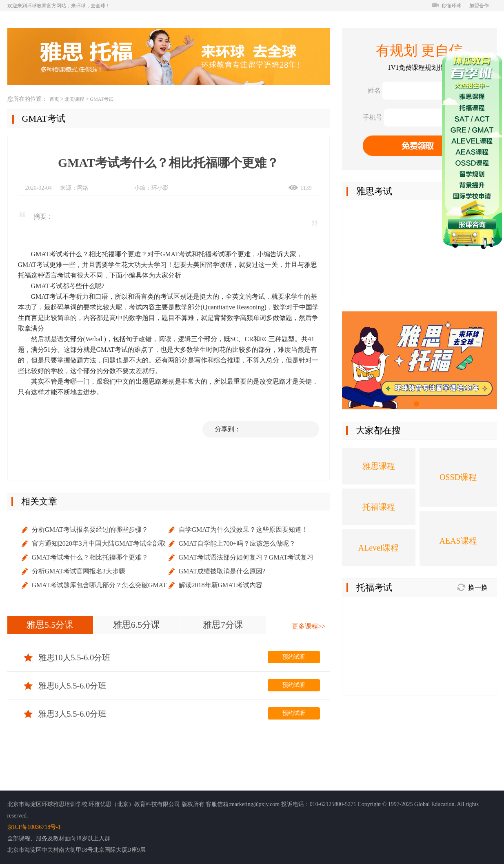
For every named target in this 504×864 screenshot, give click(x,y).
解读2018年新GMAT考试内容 (221, 585)
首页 (54, 99)
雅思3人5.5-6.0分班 (65, 714)
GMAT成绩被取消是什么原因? (222, 571)
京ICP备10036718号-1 (34, 827)
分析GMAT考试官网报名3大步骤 (79, 571)
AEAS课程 (458, 541)
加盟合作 (479, 6)
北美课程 (74, 99)
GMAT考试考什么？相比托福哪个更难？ (90, 557)
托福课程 (379, 507)
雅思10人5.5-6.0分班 (67, 657)
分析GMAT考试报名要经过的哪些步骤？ (90, 530)
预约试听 (294, 657)
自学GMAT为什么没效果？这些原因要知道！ (243, 530)
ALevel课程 (379, 548)
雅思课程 (379, 466)
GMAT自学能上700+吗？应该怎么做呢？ (237, 543)
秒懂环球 (447, 6)
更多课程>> (309, 626)
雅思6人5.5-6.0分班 (65, 686)
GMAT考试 (102, 99)
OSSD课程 (458, 477)
